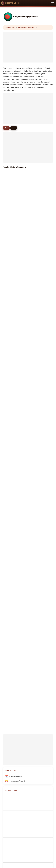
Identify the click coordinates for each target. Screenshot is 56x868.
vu (34, 268)
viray (35, 318)
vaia (35, 201)
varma (10, 218)
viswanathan (12, 290)
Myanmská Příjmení (18, 496)
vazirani (36, 273)
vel (35, 323)
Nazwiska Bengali (17, 545)
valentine (37, 312)
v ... (14, 128)
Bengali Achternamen (18, 550)
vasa (35, 356)
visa (9, 201)
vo (34, 207)
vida (9, 428)
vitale (36, 379)
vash (9, 279)
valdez (36, 334)
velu (35, 262)
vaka (9, 390)
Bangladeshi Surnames (19, 516)
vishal (36, 423)
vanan (36, 362)
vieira (10, 340)
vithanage (11, 345)
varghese (11, 246)
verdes (10, 412)
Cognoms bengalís (17, 535)
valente (36, 406)
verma (10, 179)
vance (10, 284)
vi (34, 174)
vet (9, 185)
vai (9, 174)
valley (36, 218)
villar (35, 368)
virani (10, 190)
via (9, 207)
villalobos (37, 373)
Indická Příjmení (16, 491)
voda (9, 318)
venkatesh (11, 323)
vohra (36, 246)
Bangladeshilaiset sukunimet (21, 559)
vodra (36, 329)
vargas (10, 334)
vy (8, 224)
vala (35, 257)
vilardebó (11, 401)
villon (36, 240)
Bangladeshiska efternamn (20, 573)
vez (9, 351)
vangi (10, 445)
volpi (9, 434)
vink (35, 439)
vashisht (11, 384)
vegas (10, 296)
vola (9, 273)
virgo (35, 296)
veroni (10, 373)
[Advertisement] (28, 47)
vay (35, 229)
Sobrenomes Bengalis (18, 540)
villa (9, 196)
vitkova (36, 384)
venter (10, 229)
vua (9, 356)
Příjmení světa (10, 27)
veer (35, 251)
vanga (10, 362)
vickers (36, 290)
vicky (9, 240)
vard (35, 279)
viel (35, 340)
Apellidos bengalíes (17, 511)
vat (35, 196)
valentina (11, 417)
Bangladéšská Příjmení (26, 28)
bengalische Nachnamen (19, 526)
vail (9, 406)
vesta (36, 417)
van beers (11, 439)
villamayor (37, 345)
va (8, 301)
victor (36, 190)
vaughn (36, 301)
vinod (10, 423)
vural (9, 235)
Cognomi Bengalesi (17, 530)
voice (35, 179)
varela (36, 395)
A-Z (6, 128)
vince (10, 262)
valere (10, 368)
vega (9, 257)
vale (9, 268)
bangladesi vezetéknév (18, 564)
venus (10, 213)
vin (9, 379)
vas (9, 329)
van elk (10, 251)
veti (35, 351)
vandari (10, 395)
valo (35, 224)
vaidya (36, 213)
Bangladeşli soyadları (18, 578)
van (35, 284)
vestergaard (38, 445)
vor (35, 235)
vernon (36, 428)
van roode (37, 401)
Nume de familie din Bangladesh (22, 568)
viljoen (36, 307)
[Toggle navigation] (53, 3)
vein (9, 307)
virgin (10, 312)
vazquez (37, 434)
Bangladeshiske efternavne (20, 554)
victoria (36, 185)
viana (35, 390)
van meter (37, 412)
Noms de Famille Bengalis (20, 521)
